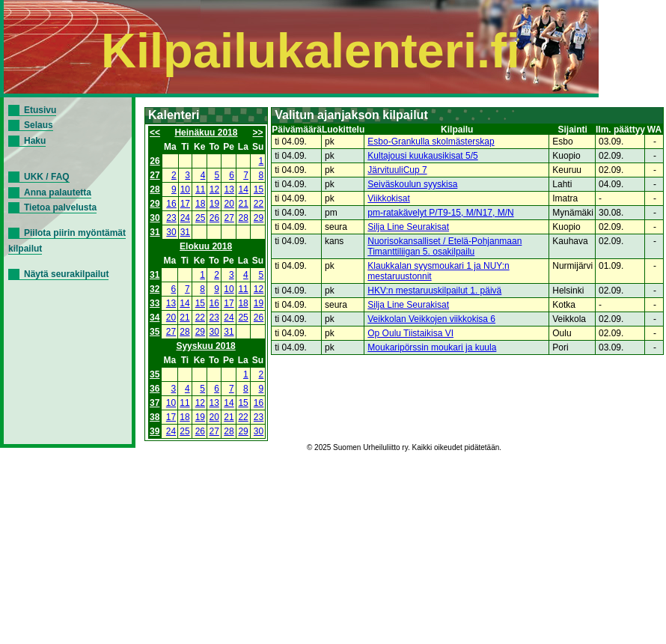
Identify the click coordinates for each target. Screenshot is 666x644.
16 (171, 204)
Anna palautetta (58, 192)
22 (259, 204)
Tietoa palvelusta (60, 207)
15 (259, 189)
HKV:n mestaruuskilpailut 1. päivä (434, 291)
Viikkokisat (388, 198)
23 (171, 218)
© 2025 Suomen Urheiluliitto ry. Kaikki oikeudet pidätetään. (404, 447)
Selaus (39, 125)
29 (155, 204)
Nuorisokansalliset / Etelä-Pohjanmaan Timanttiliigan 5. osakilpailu (444, 246)
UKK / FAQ (47, 177)
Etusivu (40, 110)
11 (200, 189)
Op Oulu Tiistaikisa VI (410, 333)
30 (155, 218)
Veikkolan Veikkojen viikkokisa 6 (431, 319)
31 (155, 232)
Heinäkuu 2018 (206, 133)
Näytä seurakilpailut (66, 274)
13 (229, 189)
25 (200, 218)
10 (185, 189)
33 (155, 303)
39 (155, 431)
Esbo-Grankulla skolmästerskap (431, 142)
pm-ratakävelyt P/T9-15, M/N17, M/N (440, 213)
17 (185, 204)
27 (155, 175)
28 (155, 189)
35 (155, 332)
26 (155, 161)
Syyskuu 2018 (205, 346)
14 (244, 189)
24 (185, 218)
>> (258, 133)
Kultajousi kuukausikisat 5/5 (422, 156)
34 (155, 318)
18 (200, 204)
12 (214, 189)
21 (244, 204)
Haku (35, 141)
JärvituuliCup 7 (397, 170)
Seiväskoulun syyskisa (412, 184)
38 (155, 417)
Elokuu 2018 (206, 246)
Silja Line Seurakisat (408, 227)
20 (229, 204)
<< (155, 133)
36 (155, 389)
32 (155, 289)
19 (214, 204)
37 (155, 403)
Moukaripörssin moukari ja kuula (432, 347)
